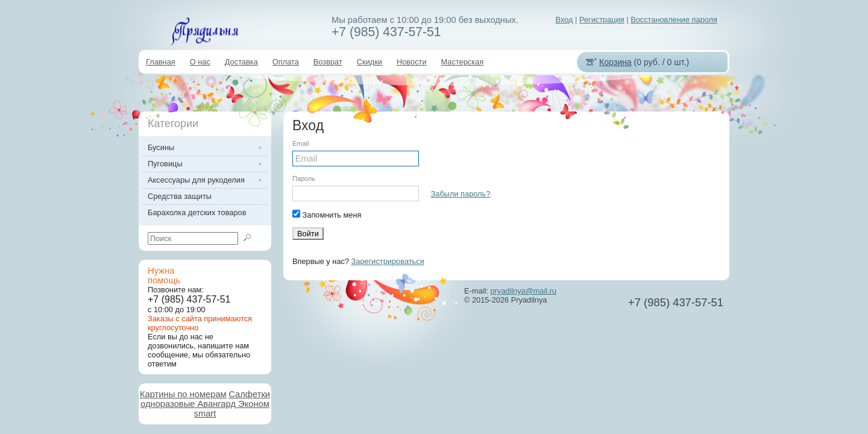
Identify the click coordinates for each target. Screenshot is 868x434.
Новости (412, 62)
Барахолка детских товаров (197, 212)
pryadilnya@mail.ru (523, 291)
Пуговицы (165, 164)
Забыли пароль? (461, 194)
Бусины (161, 147)
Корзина (615, 62)
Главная (161, 62)
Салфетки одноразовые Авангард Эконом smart (205, 404)
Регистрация (602, 20)
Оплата (286, 62)
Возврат (328, 62)
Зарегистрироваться (388, 261)
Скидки (370, 62)
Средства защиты (180, 196)
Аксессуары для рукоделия (196, 180)
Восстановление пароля (674, 20)
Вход (565, 20)
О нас (200, 62)
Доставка (241, 62)
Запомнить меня (327, 215)
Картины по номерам (183, 394)
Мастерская (463, 62)
